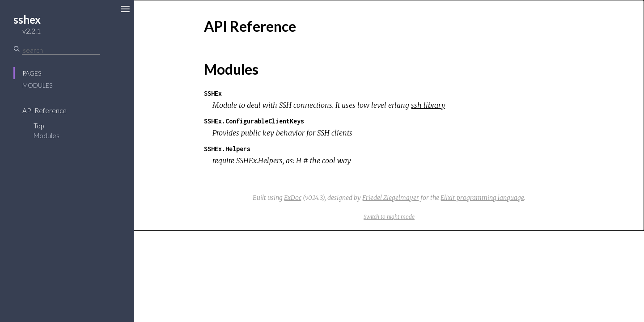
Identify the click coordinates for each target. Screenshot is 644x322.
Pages (32, 73)
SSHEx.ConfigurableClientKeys (254, 121)
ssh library (428, 105)
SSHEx (213, 93)
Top (39, 126)
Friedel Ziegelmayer (391, 198)
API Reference (44, 110)
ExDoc (293, 198)
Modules (37, 85)
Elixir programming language (482, 198)
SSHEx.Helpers (227, 149)
